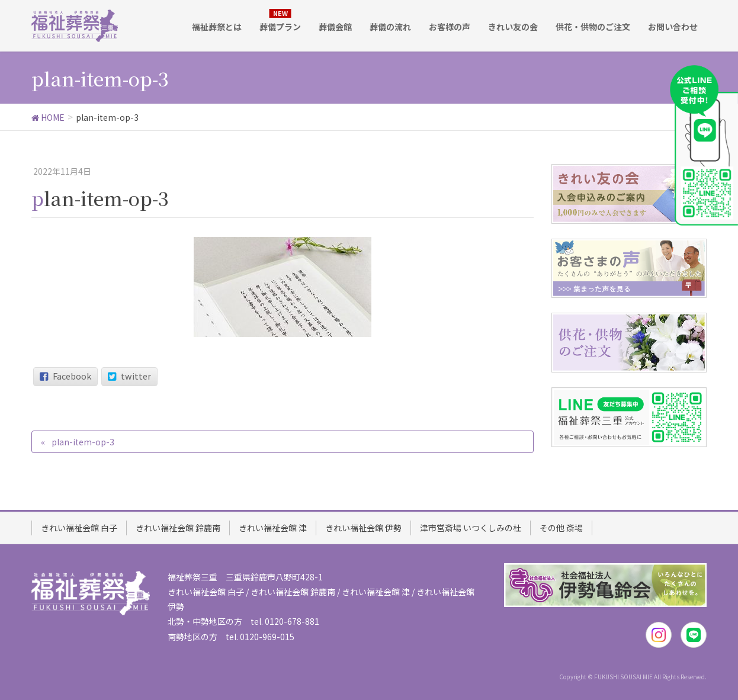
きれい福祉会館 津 (273, 527)
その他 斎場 (561, 527)
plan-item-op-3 (83, 442)
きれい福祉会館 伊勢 (363, 527)
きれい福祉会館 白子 (79, 527)
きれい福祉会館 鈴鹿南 (178, 527)
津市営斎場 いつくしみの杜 (471, 527)
